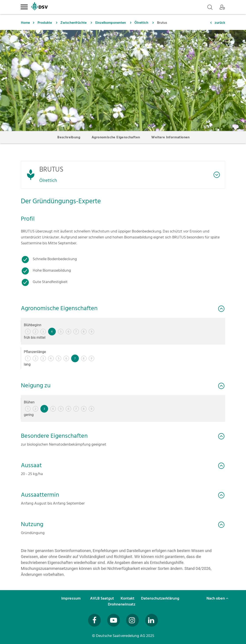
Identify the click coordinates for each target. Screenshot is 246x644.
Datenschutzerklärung (161, 598)
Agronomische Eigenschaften (116, 137)
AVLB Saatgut (102, 598)
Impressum (71, 598)
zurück (220, 23)
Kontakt (128, 598)
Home (25, 23)
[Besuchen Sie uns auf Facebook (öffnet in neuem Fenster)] (94, 620)
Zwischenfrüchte (73, 23)
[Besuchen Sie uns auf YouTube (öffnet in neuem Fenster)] (114, 620)
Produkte (45, 23)
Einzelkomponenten (111, 23)
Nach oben (217, 598)
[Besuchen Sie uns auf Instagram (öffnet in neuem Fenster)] (132, 620)
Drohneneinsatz (122, 604)
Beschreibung (69, 137)
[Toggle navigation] (24, 6)
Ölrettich (141, 23)
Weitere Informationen (170, 137)
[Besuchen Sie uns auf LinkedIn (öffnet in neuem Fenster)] (152, 620)
